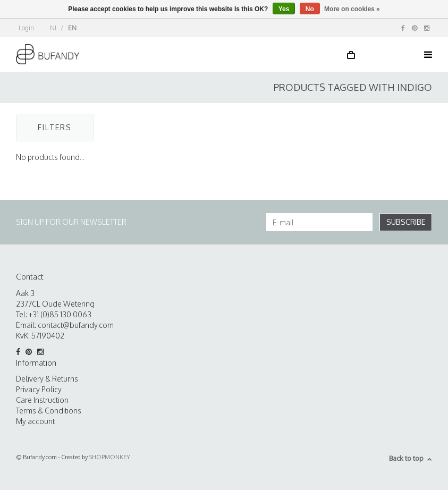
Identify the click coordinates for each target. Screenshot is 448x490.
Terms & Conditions (49, 411)
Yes (284, 9)
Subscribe (406, 222)
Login (26, 28)
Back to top (411, 458)
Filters (55, 127)
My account (35, 421)
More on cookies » (352, 9)
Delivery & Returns (47, 379)
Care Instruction (42, 400)
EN (72, 28)
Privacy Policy (39, 389)
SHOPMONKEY (109, 457)
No (310, 9)
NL (54, 28)
